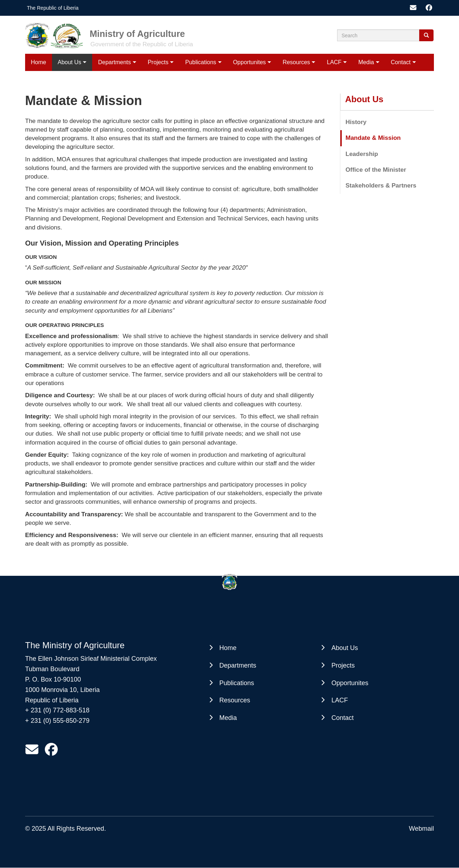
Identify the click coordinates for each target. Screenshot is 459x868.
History (356, 122)
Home (39, 62)
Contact (401, 62)
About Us (70, 62)
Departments (114, 62)
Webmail (421, 829)
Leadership (362, 154)
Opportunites (250, 62)
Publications (201, 62)
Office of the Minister (376, 170)
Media (366, 62)
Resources (296, 62)
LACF (334, 62)
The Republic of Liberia (53, 8)
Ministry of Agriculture (137, 34)
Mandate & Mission (373, 138)
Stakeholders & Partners (381, 186)
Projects (158, 62)
